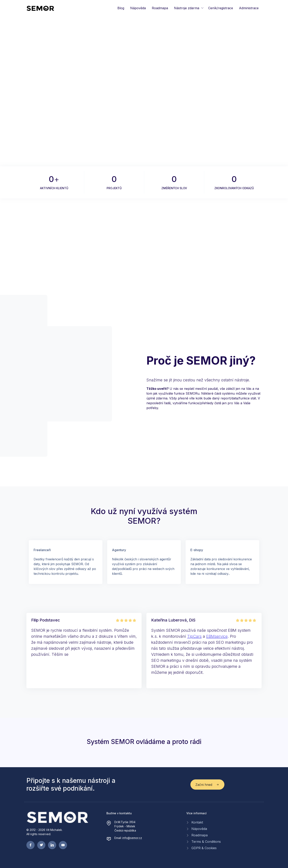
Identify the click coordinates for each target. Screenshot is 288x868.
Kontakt (197, 822)
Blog (121, 8)
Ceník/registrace (221, 8)
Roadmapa (160, 8)
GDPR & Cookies (204, 848)
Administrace (249, 8)
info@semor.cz (132, 838)
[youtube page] (63, 845)
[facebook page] (30, 845)
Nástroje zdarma (187, 8)
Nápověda (138, 8)
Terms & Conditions (206, 842)
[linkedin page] (52, 845)
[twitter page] (41, 845)
